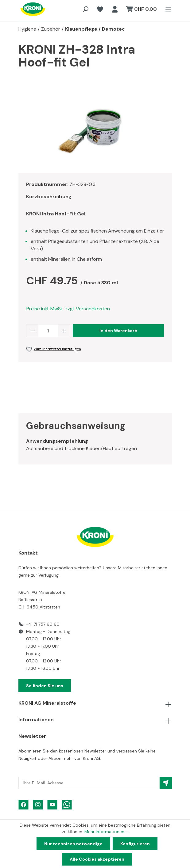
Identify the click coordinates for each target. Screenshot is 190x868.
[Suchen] (85, 9)
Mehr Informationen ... (106, 832)
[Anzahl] (48, 331)
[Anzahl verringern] (33, 331)
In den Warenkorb (118, 331)
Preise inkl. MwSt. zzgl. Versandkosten (68, 309)
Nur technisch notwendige (73, 844)
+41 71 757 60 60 (43, 624)
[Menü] (166, 9)
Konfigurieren (135, 844)
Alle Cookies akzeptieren (97, 859)
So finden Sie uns (45, 686)
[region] (95, 134)
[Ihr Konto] (115, 9)
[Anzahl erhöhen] (64, 331)
